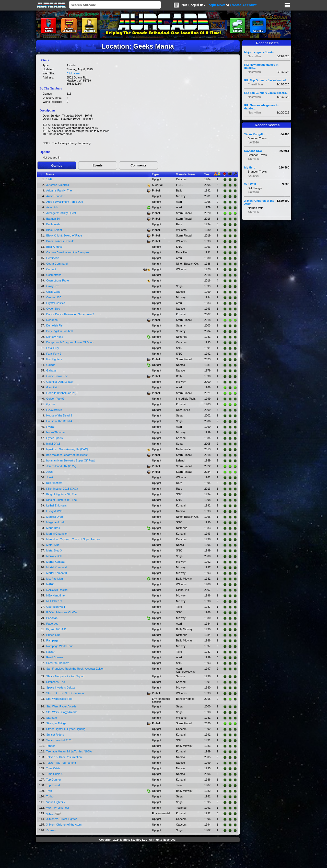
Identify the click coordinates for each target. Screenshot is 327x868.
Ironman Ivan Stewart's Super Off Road (71, 460)
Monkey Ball (54, 556)
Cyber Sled (53, 309)
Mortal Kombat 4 (57, 567)
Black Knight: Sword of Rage (64, 235)
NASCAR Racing (57, 590)
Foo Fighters (54, 359)
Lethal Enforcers (56, 505)
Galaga (51, 365)
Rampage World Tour (60, 646)
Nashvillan (254, 56)
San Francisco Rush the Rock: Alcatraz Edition (75, 669)
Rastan (51, 652)
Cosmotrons (54, 275)
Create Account (243, 5)
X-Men (50, 814)
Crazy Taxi (53, 286)
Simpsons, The (56, 682)
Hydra (50, 427)
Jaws (49, 472)
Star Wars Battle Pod (59, 699)
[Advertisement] (138, 856)
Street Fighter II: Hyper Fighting (66, 729)
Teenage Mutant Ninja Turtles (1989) (69, 751)
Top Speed (53, 785)
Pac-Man (52, 618)
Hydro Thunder (56, 432)
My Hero (250, 167)
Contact (51, 269)
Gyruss (51, 404)
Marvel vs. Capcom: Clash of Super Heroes (73, 539)
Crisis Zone (53, 292)
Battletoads (53, 224)
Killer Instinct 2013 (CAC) (62, 489)
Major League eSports (259, 52)
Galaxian (52, 370)
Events (97, 165)
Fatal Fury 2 (54, 354)
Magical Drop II (56, 517)
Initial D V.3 (53, 444)
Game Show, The (57, 376)
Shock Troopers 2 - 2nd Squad (65, 676)
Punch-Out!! (54, 635)
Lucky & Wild (54, 511)
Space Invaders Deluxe (61, 687)
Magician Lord (55, 522)
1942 (49, 179)
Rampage (52, 640)
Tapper (51, 746)
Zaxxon (51, 830)
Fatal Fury (53, 348)
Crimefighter (255, 84)
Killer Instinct (54, 483)
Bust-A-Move (54, 247)
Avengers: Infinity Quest (61, 213)
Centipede (53, 258)
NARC (50, 584)
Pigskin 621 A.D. (57, 629)
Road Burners (55, 657)
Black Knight (54, 230)
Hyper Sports (54, 438)
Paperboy (52, 624)
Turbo (50, 796)
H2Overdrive (54, 410)
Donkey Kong (55, 337)
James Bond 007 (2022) (61, 466)
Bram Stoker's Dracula (60, 241)
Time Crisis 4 (54, 774)
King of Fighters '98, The (61, 500)
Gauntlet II (53, 387)
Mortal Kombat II (57, 573)
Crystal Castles (56, 303)
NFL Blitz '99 (54, 601)
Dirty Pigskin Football (59, 331)
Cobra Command (57, 264)
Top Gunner (54, 780)
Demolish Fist (55, 325)
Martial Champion (57, 534)
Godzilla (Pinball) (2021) (61, 393)
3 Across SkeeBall (58, 185)
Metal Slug (53, 545)
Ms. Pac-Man (55, 579)
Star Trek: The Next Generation (66, 693)
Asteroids (52, 207)
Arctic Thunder (55, 196)
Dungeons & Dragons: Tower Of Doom (70, 342)
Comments (138, 165)
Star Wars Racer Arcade (61, 706)
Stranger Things (56, 723)
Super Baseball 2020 (59, 740)
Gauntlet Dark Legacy (60, 382)
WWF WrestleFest (58, 808)
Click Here (73, 73)
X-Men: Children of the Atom (64, 825)
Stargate (52, 718)
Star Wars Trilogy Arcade (62, 712)
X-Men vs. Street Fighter (61, 819)
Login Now (216, 5)
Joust (50, 477)
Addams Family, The (59, 190)
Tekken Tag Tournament (61, 763)
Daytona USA (253, 151)
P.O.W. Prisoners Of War (62, 612)
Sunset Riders (55, 735)
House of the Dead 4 (59, 421)
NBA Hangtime (55, 595)
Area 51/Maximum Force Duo (65, 202)
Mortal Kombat (55, 562)
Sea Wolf (250, 184)
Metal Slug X (54, 550)
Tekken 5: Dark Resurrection (64, 757)
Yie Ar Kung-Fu (254, 134)
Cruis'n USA (54, 297)
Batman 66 (53, 219)
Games (57, 166)
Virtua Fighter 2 (56, 802)
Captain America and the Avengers (68, 252)
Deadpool (52, 320)
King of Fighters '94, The (61, 494)
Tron (49, 791)
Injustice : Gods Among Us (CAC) (67, 449)
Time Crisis (53, 768)
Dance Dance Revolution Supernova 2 (70, 314)
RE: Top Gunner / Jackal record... (266, 80)
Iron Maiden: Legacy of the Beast (67, 455)
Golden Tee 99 (55, 399)
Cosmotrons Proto (58, 280)
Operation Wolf (56, 607)
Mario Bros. (53, 528)
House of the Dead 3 (59, 415)
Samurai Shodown (58, 663)
